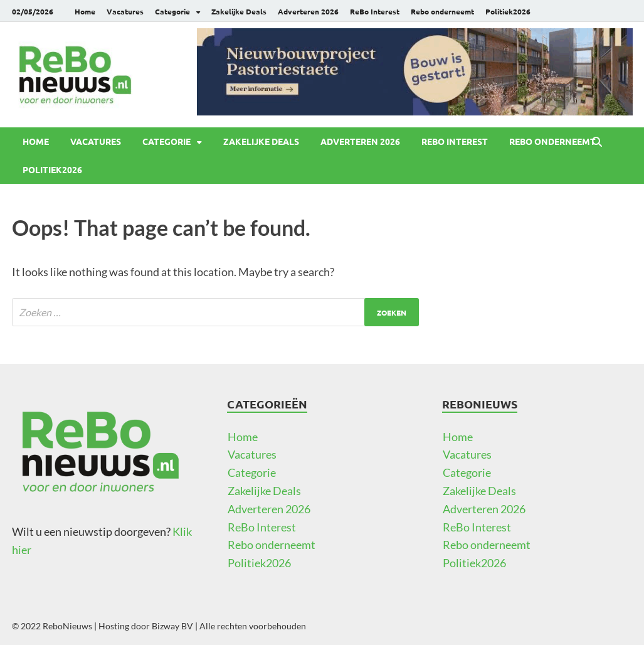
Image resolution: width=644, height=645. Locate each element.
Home (85, 11)
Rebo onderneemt (442, 11)
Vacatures (125, 11)
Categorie (172, 11)
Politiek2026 (508, 11)
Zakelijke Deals (239, 11)
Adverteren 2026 (308, 11)
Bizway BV (172, 626)
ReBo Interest (375, 11)
